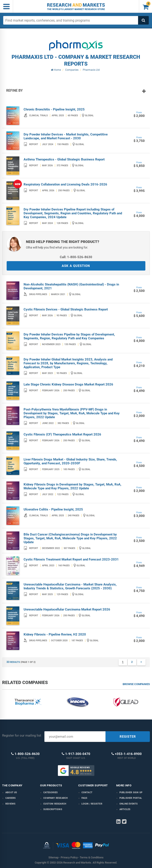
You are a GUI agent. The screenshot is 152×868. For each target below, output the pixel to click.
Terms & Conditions (92, 857)
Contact (87, 792)
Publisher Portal (131, 798)
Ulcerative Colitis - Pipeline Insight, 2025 (53, 509)
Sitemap (53, 857)
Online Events (129, 804)
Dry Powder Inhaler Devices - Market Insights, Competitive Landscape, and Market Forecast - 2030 (66, 136)
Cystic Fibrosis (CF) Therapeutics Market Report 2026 (62, 434)
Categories (50, 792)
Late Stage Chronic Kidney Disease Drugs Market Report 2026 (68, 384)
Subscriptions (53, 809)
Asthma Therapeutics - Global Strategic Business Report (64, 159)
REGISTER (128, 737)
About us (11, 792)
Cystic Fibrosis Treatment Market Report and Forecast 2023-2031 (71, 559)
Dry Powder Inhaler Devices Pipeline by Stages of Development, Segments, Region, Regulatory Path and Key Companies (69, 336)
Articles (125, 809)
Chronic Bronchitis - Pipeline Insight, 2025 (54, 109)
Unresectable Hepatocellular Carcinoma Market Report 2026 (67, 609)
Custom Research (55, 804)
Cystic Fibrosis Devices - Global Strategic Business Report (66, 309)
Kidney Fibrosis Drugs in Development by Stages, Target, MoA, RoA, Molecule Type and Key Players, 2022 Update (72, 486)
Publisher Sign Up (131, 792)
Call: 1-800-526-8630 (76, 257)
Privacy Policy (69, 857)
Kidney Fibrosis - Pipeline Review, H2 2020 (55, 634)
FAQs (84, 798)
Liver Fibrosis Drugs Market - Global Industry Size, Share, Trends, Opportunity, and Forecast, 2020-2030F (70, 461)
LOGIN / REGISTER (92, 804)
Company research (56, 798)
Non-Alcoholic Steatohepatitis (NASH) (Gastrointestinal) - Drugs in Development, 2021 (71, 286)
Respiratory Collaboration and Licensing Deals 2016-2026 (65, 184)
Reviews (10, 804)
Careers (11, 798)
